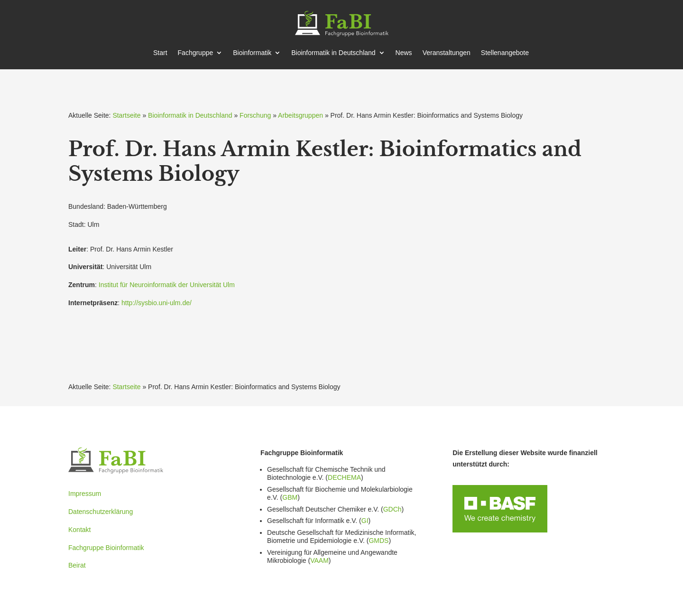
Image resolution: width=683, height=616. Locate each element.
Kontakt (79, 530)
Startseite (126, 115)
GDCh (392, 509)
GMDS (378, 541)
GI (365, 521)
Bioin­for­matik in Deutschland (333, 53)
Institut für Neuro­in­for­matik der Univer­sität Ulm (167, 285)
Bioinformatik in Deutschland (190, 115)
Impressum (85, 494)
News (404, 53)
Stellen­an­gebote (505, 53)
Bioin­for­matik (252, 53)
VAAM (319, 560)
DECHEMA (344, 477)
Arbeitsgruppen (300, 115)
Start (160, 53)
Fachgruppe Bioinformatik (106, 548)
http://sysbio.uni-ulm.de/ (157, 303)
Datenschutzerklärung (101, 512)
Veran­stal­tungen (447, 53)
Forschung (255, 115)
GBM (290, 497)
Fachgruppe (196, 53)
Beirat (77, 565)
